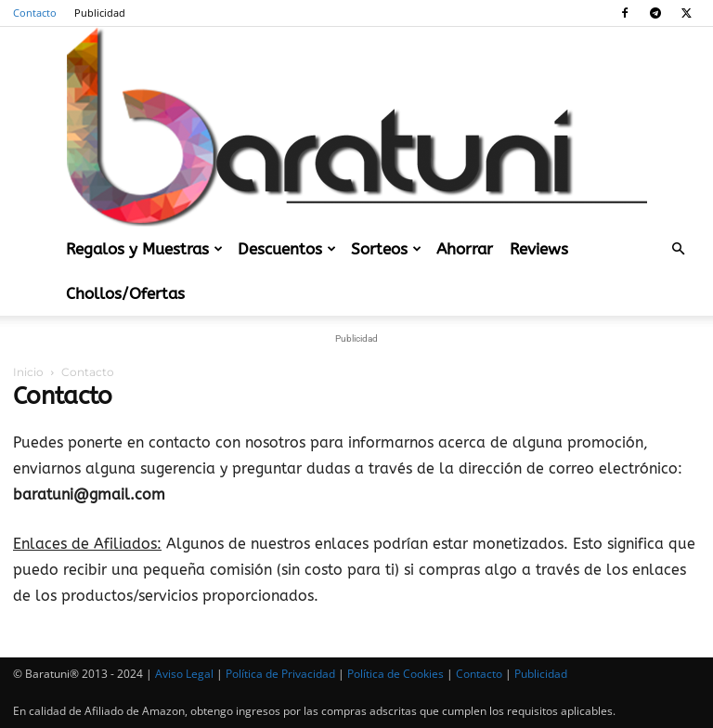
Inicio (28, 372)
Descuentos (287, 249)
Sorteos (386, 249)
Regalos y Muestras (144, 249)
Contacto (35, 13)
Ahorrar (465, 249)
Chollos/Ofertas (125, 293)
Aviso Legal (184, 674)
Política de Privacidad (280, 674)
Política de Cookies (395, 674)
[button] (678, 249)
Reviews (539, 249)
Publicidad (100, 13)
